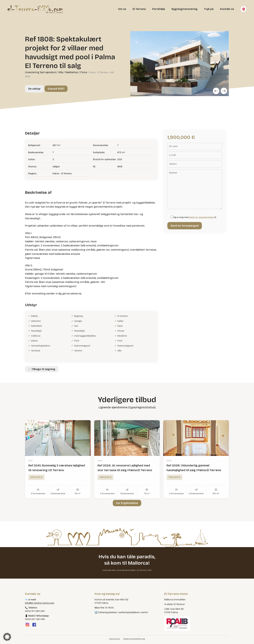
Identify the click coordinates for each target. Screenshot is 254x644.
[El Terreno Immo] (35, 9)
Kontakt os (227, 9)
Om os (122, 9)
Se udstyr (34, 89)
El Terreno (139, 9)
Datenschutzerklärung (134, 639)
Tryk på (209, 9)
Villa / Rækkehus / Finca (73, 72)
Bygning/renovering (185, 9)
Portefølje (159, 9)
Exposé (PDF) (56, 89)
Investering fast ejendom (40, 72)
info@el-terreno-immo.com (40, 603)
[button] (7, 637)
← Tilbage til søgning (42, 369)
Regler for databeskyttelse (201, 217)
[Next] (224, 91)
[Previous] (216, 91)
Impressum (115, 639)
